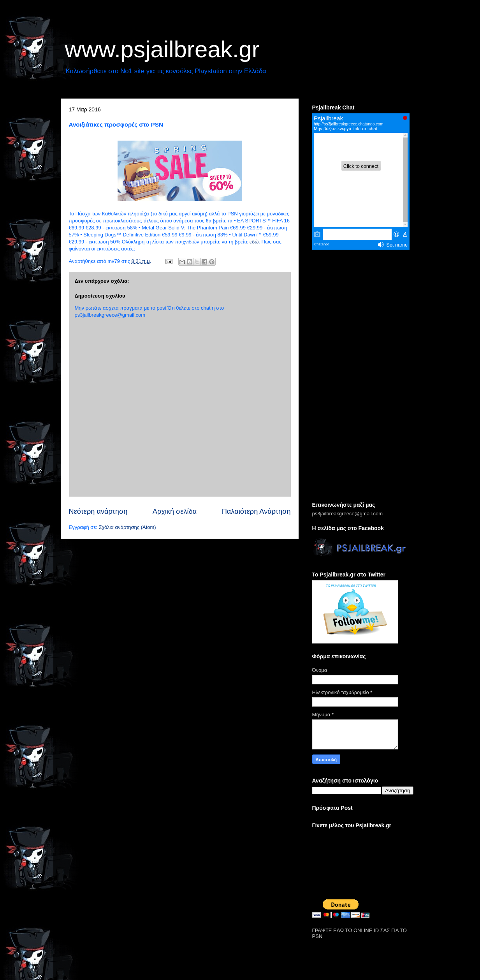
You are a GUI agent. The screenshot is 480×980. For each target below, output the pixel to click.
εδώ (254, 242)
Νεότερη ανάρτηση (98, 511)
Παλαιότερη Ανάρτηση (256, 511)
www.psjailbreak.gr (162, 49)
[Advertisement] (363, 376)
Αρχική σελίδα (175, 511)
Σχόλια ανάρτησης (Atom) (127, 527)
